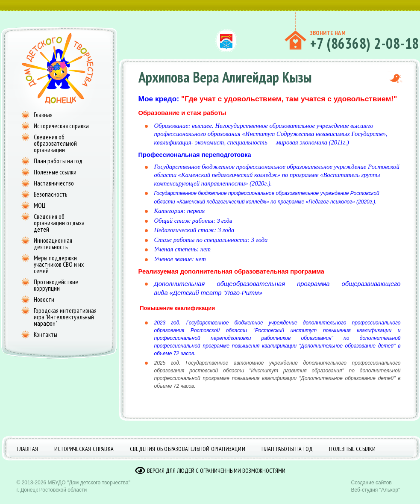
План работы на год (58, 161)
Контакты (46, 335)
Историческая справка (61, 126)
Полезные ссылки (55, 172)
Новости (44, 299)
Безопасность (50, 194)
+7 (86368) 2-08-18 (365, 43)
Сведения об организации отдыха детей (59, 223)
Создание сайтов (372, 483)
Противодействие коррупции (56, 285)
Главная (43, 115)
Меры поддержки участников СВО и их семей (59, 264)
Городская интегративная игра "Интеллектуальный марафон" (65, 317)
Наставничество (54, 183)
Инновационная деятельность (53, 244)
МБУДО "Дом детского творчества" (89, 483)
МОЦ (40, 205)
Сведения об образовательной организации (55, 143)
